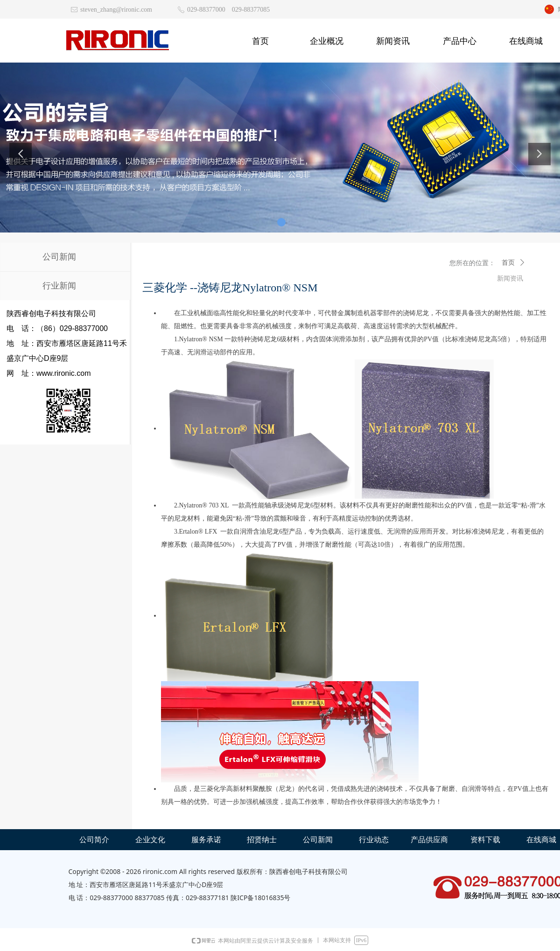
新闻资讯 (510, 278)
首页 (508, 263)
